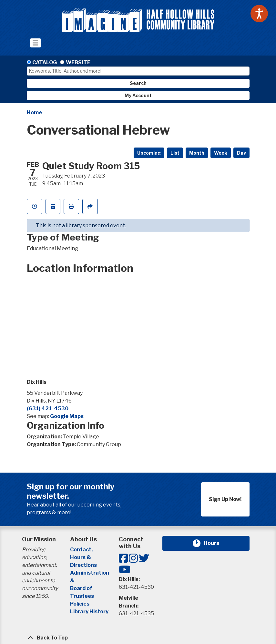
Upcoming (149, 153)
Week (221, 153)
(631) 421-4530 (48, 409)
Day (241, 153)
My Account (138, 95)
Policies (80, 604)
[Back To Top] (138, 638)
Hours (215, 543)
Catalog (45, 62)
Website (78, 62)
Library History (89, 612)
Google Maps (67, 416)
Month (197, 153)
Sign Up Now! (225, 499)
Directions (83, 565)
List (175, 153)
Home (34, 112)
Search (138, 83)
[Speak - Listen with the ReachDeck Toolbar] (259, 14)
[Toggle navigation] (36, 43)
